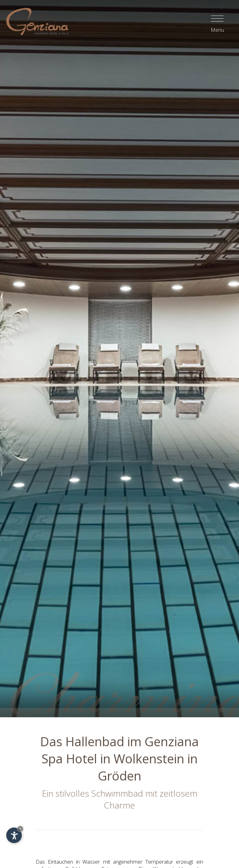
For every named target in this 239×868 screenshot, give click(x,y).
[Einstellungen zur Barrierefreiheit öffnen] (14, 835)
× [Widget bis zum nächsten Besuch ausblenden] (20, 829)
